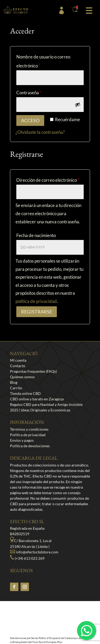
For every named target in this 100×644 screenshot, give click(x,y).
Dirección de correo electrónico (48, 180)
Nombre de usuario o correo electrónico (43, 61)
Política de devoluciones (30, 446)
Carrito (16, 388)
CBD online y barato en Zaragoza (37, 399)
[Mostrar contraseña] (78, 105)
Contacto (18, 366)
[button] (89, 10)
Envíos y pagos (22, 440)
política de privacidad (36, 301)
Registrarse (37, 312)
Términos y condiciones (29, 429)
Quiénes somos (22, 377)
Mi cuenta (18, 360)
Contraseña (29, 93)
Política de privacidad (28, 435)
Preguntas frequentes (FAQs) (33, 371)
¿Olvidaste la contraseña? (40, 132)
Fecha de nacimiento (36, 235)
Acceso (30, 120)
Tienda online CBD (25, 393)
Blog (14, 382)
